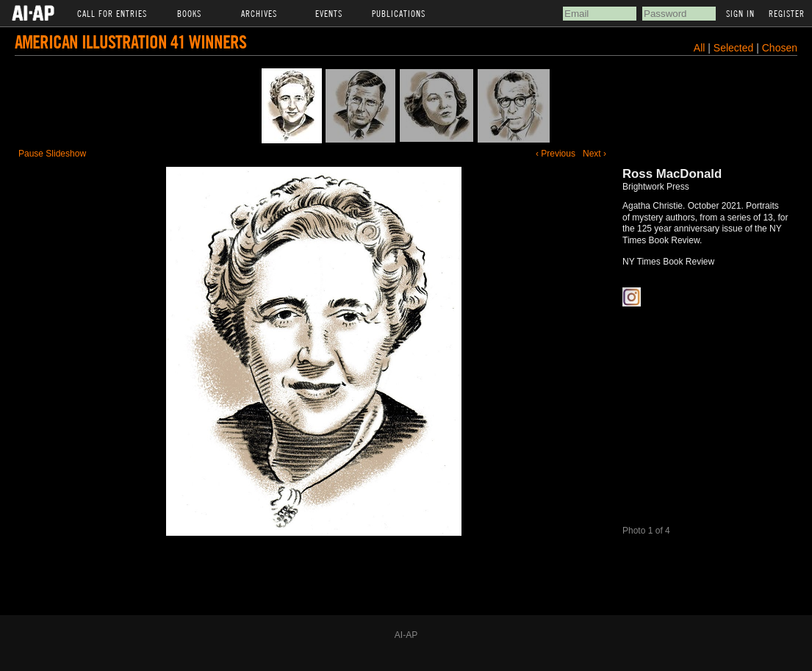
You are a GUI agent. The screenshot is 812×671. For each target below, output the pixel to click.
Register (787, 13)
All (700, 48)
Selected (735, 48)
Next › (594, 154)
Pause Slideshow (52, 154)
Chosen (780, 48)
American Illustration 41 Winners (130, 42)
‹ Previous (556, 154)
